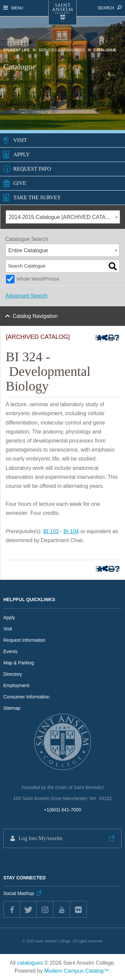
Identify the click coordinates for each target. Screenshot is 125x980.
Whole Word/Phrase (38, 279)
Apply (21, 154)
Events (10, 651)
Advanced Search (26, 296)
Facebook (12, 909)
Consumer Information (26, 697)
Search (110, 8)
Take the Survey (37, 197)
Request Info (32, 169)
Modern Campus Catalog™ (77, 971)
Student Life (16, 50)
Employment (16, 685)
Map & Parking (19, 663)
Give (20, 183)
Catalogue (105, 50)
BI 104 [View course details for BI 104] (71, 531)
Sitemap (12, 708)
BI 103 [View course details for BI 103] (51, 531)
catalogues (30, 963)
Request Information (24, 640)
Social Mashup (19, 893)
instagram (45, 909)
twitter (28, 909)
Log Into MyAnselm (41, 838)
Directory (13, 674)
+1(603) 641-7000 (63, 810)
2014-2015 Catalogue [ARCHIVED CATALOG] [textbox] (63, 217)
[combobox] (63, 217)
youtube (62, 909)
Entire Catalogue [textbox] (28, 250)
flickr (78, 909)
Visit (20, 140)
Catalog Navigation (35, 316)
